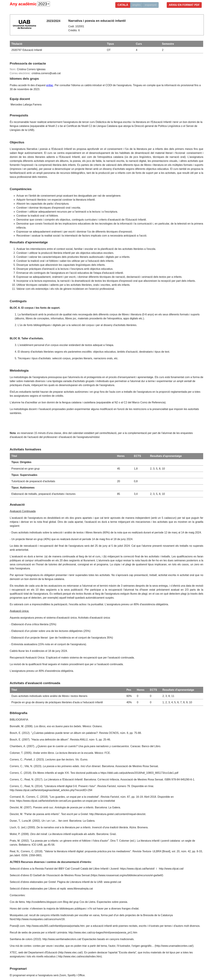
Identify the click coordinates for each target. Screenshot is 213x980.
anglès (137, 5)
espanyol (151, 5)
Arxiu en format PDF (184, 5)
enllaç (50, 85)
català (123, 5)
